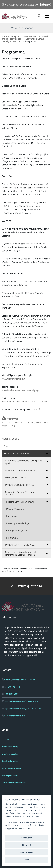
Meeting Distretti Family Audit (28, 545)
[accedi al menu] (47, 16)
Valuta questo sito (26, 586)
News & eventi (30, 36)
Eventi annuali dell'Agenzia (28, 453)
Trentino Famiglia (10, 36)
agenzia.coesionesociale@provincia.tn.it (21, 701)
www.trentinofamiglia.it (13, 379)
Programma (25, 422)
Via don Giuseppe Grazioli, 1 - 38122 (20, 680)
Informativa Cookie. (23, 828)
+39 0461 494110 (12, 687)
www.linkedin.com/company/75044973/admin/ (25, 402)
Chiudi (27, 860)
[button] (47, 453)
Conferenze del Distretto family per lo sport (28, 462)
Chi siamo (6, 739)
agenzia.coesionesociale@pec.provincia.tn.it (23, 708)
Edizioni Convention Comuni (29, 502)
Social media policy (10, 761)
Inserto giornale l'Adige (17, 523)
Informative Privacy (10, 747)
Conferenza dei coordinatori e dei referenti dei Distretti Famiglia (28, 553)
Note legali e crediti (10, 775)
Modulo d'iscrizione (16, 509)
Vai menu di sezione (22, 28)
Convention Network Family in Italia (28, 470)
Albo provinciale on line (11, 768)
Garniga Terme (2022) (17, 530)
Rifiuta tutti (26, 845)
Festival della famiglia (28, 478)
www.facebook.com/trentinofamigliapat (21, 390)
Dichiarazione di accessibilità (14, 783)
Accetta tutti (26, 838)
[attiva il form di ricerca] (39, 16)
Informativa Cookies (10, 754)
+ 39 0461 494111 (13, 694)
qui (37, 410)
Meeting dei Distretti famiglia (28, 485)
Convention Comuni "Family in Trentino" (28, 493)
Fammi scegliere (26, 852)
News (7, 446)
